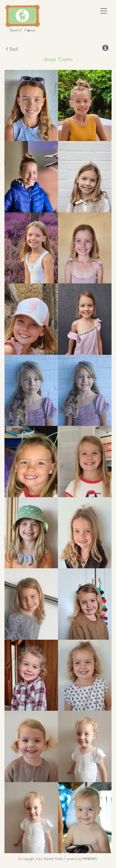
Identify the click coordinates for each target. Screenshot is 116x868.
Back (12, 49)
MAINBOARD (90, 859)
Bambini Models (23, 18)
